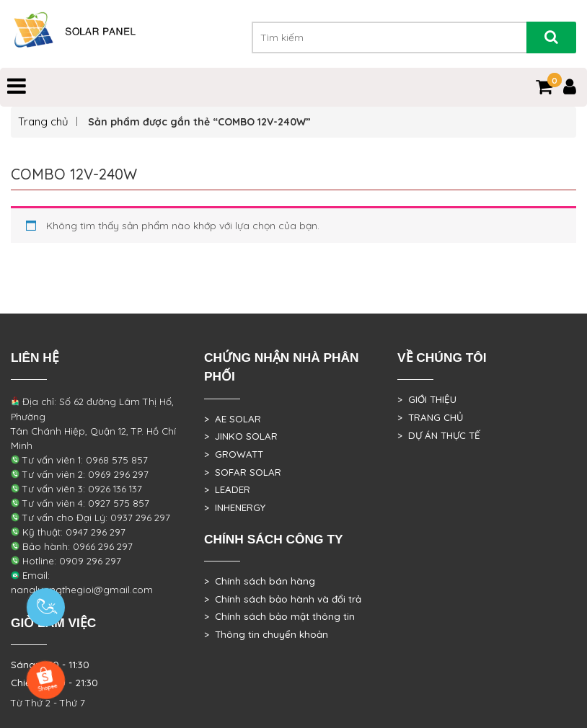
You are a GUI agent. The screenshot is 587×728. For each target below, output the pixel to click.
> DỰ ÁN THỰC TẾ (439, 435)
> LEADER (227, 489)
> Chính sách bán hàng (260, 581)
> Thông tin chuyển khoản (266, 634)
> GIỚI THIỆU (427, 399)
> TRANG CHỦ (430, 417)
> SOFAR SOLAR (243, 472)
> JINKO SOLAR (241, 436)
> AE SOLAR (233, 419)
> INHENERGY (235, 507)
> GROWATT (234, 454)
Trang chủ (43, 121)
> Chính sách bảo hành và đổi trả (283, 599)
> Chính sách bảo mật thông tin (279, 616)
